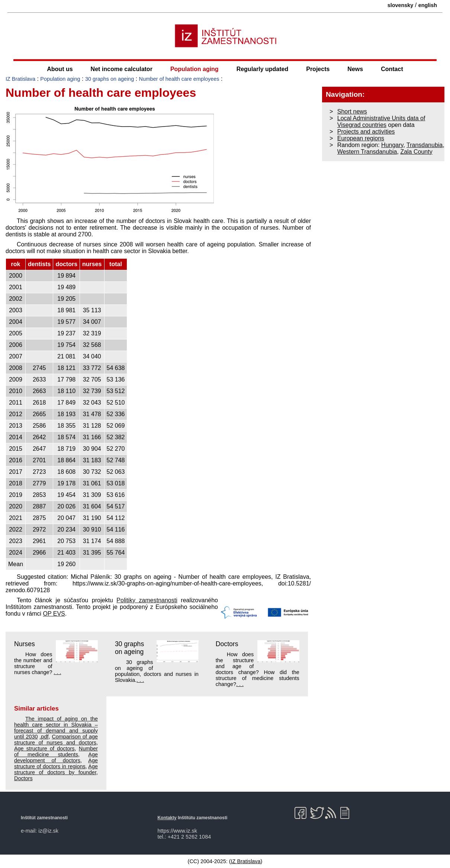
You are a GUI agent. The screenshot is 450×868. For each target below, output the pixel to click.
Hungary (392, 145)
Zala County (416, 152)
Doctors (227, 644)
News (355, 69)
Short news (352, 111)
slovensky (401, 5)
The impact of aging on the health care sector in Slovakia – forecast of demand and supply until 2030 (56, 728)
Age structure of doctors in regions (56, 763)
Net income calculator (122, 69)
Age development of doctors (56, 757)
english (428, 5)
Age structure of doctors (44, 749)
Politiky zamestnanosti (147, 600)
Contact (392, 69)
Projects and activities (366, 132)
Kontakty (167, 818)
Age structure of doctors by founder (56, 769)
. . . (57, 672)
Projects (318, 69)
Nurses (25, 644)
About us (60, 69)
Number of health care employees (179, 79)
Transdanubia (425, 145)
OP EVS (54, 614)
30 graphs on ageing (110, 79)
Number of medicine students (56, 751)
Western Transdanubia (367, 152)
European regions (361, 138)
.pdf (44, 737)
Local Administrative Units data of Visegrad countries (381, 122)
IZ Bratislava (20, 79)
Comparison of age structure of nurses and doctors (56, 740)
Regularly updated (263, 69)
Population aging (195, 69)
